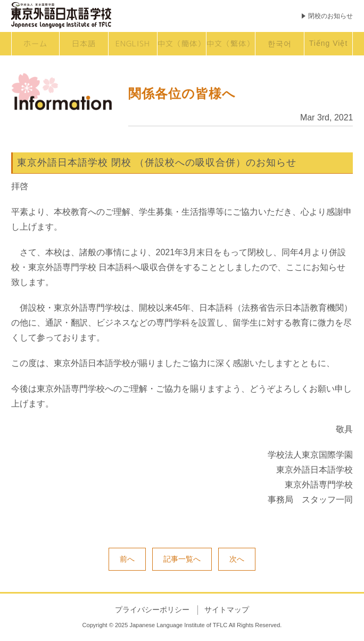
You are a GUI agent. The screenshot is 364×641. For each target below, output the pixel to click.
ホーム (35, 43)
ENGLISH (133, 43)
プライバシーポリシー (152, 610)
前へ (127, 559)
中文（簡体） (181, 43)
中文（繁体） (230, 43)
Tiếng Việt (329, 43)
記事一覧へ (182, 559)
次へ (237, 559)
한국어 (280, 43)
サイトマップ (227, 610)
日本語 (84, 43)
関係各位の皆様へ (182, 94)
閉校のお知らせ (330, 16)
